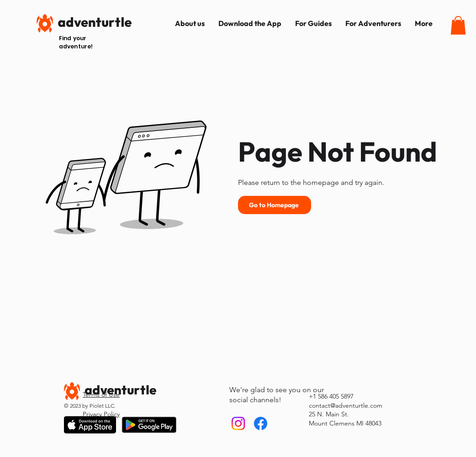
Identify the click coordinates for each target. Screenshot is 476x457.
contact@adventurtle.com (346, 405)
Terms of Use (101, 394)
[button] (458, 25)
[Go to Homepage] (275, 205)
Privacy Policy (101, 414)
